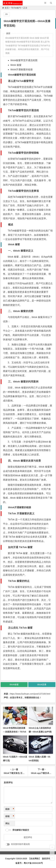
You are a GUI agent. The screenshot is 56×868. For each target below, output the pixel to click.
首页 (5, 8)
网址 (7, 823)
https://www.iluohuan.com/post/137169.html (30, 694)
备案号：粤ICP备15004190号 (29, 863)
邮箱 (10, 816)
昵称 (10, 809)
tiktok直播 (42, 685)
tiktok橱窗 (14, 685)
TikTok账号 (16, 8)
